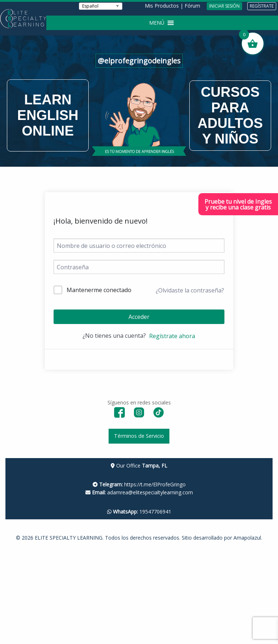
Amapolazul (247, 538)
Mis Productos (162, 6)
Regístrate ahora (172, 336)
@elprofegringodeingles (139, 61)
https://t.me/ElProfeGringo (139, 484)
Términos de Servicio (139, 436)
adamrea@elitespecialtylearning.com (139, 492)
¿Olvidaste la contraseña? (190, 290)
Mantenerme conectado (99, 290)
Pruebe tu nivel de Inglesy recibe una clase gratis (238, 204)
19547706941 (139, 512)
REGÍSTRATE (262, 6)
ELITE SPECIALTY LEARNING (69, 538)
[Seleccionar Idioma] (101, 6)
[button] (157, 23)
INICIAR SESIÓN (224, 6)
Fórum (192, 6)
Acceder (139, 317)
